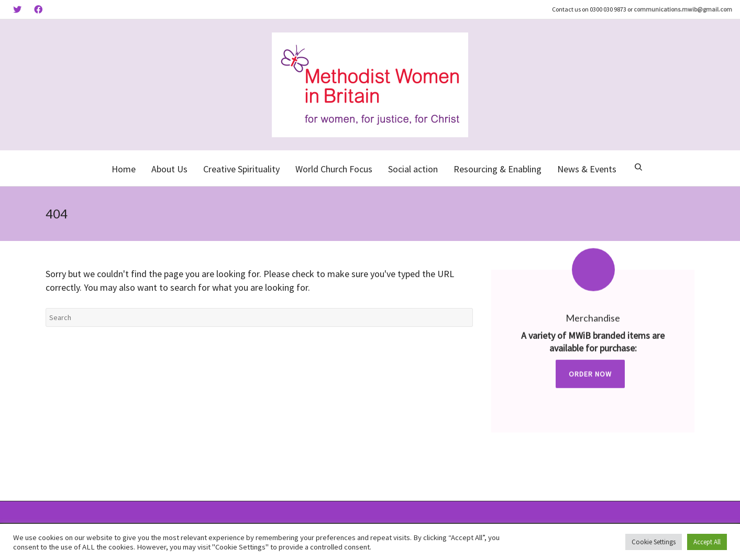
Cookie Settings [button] (654, 542)
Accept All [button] (707, 542)
